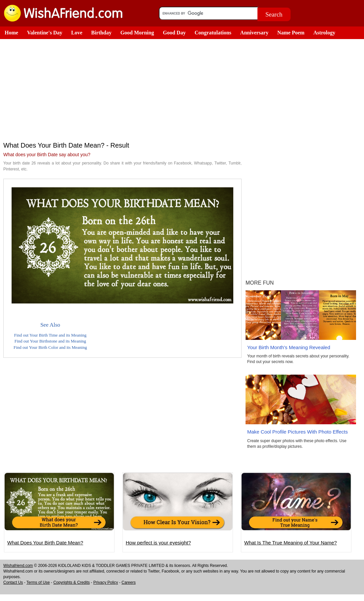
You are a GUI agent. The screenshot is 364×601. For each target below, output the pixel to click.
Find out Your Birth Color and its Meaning (50, 347)
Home (11, 33)
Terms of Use (38, 582)
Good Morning (137, 33)
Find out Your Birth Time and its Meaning (50, 335)
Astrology (324, 33)
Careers (129, 582)
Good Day (174, 33)
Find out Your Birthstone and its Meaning (50, 341)
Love (77, 33)
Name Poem (291, 33)
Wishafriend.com (18, 566)
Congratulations (213, 33)
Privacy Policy (106, 582)
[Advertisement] (122, 89)
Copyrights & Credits (71, 582)
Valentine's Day (45, 33)
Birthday (101, 33)
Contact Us (13, 582)
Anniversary (254, 33)
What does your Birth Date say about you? (47, 155)
